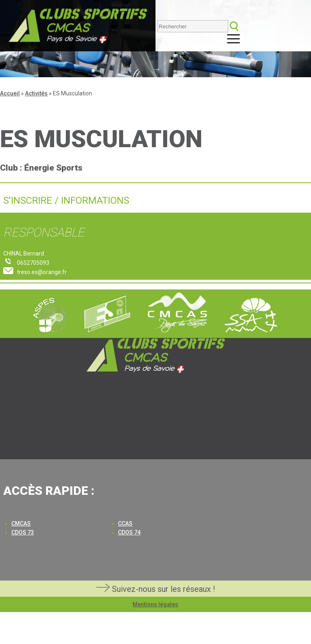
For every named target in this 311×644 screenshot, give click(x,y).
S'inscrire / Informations (66, 201)
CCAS (125, 524)
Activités (36, 93)
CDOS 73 (23, 532)
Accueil (10, 93)
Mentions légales (155, 604)
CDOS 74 (129, 532)
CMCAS (21, 524)
